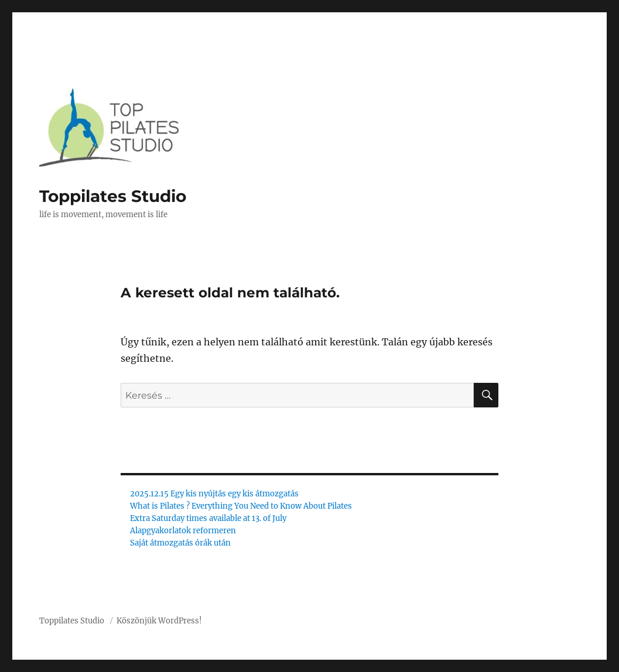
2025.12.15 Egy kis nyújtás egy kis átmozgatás (214, 494)
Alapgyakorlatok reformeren (183, 531)
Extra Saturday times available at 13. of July (208, 518)
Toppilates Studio (113, 196)
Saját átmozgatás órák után (180, 543)
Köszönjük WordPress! (159, 621)
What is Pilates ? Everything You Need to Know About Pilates (241, 506)
